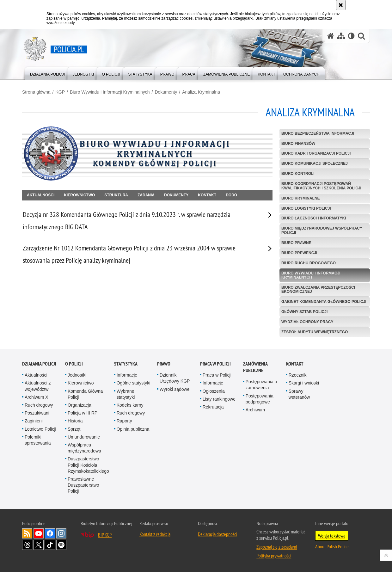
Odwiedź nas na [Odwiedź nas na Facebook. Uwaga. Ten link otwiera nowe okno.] (50, 536)
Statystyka (126, 366)
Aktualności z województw (38, 388)
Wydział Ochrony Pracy (307, 322)
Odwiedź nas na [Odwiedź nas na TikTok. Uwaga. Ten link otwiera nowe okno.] (50, 547)
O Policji (74, 366)
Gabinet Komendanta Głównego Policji (324, 302)
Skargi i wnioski (304, 385)
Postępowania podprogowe (260, 401)
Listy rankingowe (219, 401)
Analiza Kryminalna (201, 92)
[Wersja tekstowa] (351, 36)
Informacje (127, 377)
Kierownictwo (79, 195)
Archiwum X (37, 399)
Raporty (124, 423)
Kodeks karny (130, 407)
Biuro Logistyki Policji (306, 208)
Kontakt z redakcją (155, 536)
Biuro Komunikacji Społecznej (315, 163)
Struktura (116, 195)
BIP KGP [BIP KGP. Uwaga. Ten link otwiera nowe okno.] (105, 537)
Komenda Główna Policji (85, 396)
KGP (60, 92)
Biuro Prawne (296, 243)
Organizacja (80, 407)
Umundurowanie (84, 439)
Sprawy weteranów (299, 396)
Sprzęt (74, 431)
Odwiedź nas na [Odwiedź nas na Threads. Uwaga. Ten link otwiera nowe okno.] (27, 547)
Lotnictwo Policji (40, 431)
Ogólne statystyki (134, 385)
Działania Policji (39, 366)
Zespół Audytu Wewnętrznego (315, 332)
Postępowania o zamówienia (261, 387)
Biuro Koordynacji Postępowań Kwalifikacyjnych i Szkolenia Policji (321, 186)
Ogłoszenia (214, 393)
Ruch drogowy (39, 407)
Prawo (164, 366)
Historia (75, 423)
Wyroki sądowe (175, 391)
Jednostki (77, 377)
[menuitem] (47, 73)
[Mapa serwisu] (341, 36)
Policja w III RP (83, 415)
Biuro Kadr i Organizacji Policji (316, 153)
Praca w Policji (215, 366)
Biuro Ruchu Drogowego (309, 263)
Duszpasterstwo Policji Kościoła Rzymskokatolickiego (88, 467)
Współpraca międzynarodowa (84, 450)
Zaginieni (34, 423)
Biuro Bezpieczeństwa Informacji (318, 133)
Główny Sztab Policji (304, 312)
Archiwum (255, 412)
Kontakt (207, 195)
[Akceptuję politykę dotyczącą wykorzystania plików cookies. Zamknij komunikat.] (341, 5)
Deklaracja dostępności (217, 536)
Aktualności (41, 195)
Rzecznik (298, 377)
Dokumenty (166, 92)
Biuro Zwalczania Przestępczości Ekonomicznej (318, 289)
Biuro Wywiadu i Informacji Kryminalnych (110, 92)
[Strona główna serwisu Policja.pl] (331, 36)
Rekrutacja (213, 409)
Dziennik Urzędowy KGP (175, 380)
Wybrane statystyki (126, 396)
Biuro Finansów (298, 144)
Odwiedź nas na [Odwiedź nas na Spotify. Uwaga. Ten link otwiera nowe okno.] (61, 547)
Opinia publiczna (133, 431)
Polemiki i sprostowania (38, 442)
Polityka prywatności (274, 558)
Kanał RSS (27, 536)
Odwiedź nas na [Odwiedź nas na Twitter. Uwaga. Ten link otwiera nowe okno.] (39, 547)
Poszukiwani (37, 415)
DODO (231, 195)
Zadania (146, 195)
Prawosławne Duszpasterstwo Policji (83, 487)
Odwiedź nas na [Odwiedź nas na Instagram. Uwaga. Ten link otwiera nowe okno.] (61, 536)
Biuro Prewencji (299, 253)
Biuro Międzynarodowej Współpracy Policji (322, 230)
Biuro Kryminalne (301, 198)
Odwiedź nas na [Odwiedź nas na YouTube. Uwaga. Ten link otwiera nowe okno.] (39, 536)
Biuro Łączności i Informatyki (314, 218)
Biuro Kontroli (298, 174)
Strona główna (36, 92)
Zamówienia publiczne (255, 369)
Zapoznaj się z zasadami (277, 549)
